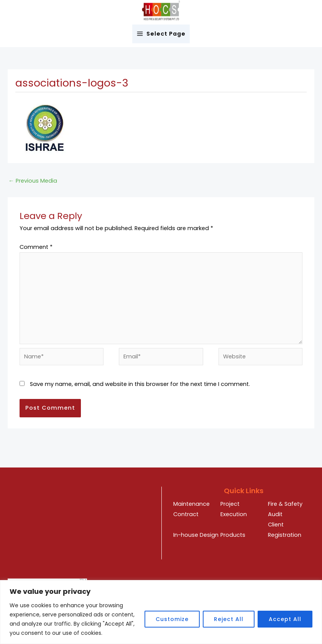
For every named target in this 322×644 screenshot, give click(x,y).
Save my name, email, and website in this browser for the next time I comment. (140, 384)
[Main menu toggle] (161, 34)
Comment (36, 247)
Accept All (285, 619)
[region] (161, 612)
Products (233, 535)
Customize (172, 619)
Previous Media (33, 181)
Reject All (229, 619)
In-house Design (196, 535)
